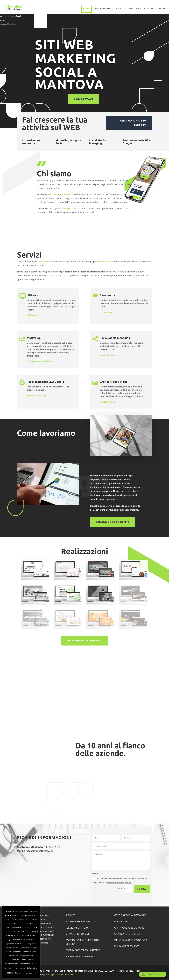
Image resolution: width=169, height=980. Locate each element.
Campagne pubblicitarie (39, 361)
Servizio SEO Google (37, 395)
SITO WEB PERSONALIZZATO (81, 921)
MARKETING (121, 921)
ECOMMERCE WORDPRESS (80, 956)
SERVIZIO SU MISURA (77, 928)
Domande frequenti (112, 522)
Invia (142, 889)
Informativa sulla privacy (120, 882)
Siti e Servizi (103, 9)
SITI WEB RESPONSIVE (78, 934)
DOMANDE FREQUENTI (127, 946)
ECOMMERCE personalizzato (83, 950)
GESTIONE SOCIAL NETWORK (130, 915)
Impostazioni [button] (29, 973)
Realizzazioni (124, 9)
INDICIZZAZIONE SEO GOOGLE (131, 940)
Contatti (150, 9)
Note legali (50, 975)
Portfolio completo (84, 640)
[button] (153, 974)
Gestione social (108, 355)
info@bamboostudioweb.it (39, 851)
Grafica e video (107, 402)
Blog (162, 9)
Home (86, 9)
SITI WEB (70, 915)
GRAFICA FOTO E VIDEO (127, 934)
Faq (138, 9)
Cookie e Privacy (65, 975)
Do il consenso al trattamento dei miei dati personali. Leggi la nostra (120, 881)
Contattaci (84, 99)
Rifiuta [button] (18, 973)
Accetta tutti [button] (21, 968)
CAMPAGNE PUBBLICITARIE (129, 928)
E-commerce (106, 312)
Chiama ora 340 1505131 (133, 123)
